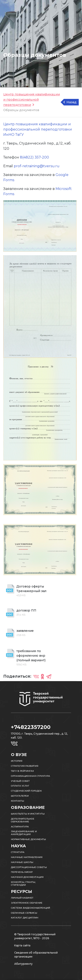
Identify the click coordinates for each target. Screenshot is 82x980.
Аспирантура (20, 827)
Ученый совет (20, 781)
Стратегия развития (25, 766)
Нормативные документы (28, 839)
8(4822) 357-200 (34, 157)
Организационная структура (31, 776)
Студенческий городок (26, 791)
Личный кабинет (22, 898)
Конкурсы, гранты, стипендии (23, 884)
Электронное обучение (27, 903)
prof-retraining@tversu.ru (37, 166)
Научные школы (22, 862)
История (17, 761)
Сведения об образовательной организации (36, 955)
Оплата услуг (20, 786)
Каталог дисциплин (25, 918)
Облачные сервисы (24, 913)
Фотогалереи (20, 796)
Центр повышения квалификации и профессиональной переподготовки (32, 100)
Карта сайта (22, 945)
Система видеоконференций (31, 908)
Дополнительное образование (23, 820)
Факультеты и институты (28, 814)
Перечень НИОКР (22, 872)
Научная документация (27, 877)
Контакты (17, 801)
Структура (18, 852)
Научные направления (27, 857)
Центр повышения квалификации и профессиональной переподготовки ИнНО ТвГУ (38, 129)
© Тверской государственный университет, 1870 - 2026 (35, 936)
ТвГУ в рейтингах (22, 771)
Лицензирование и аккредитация (24, 833)
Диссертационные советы (29, 867)
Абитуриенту (23, 964)
